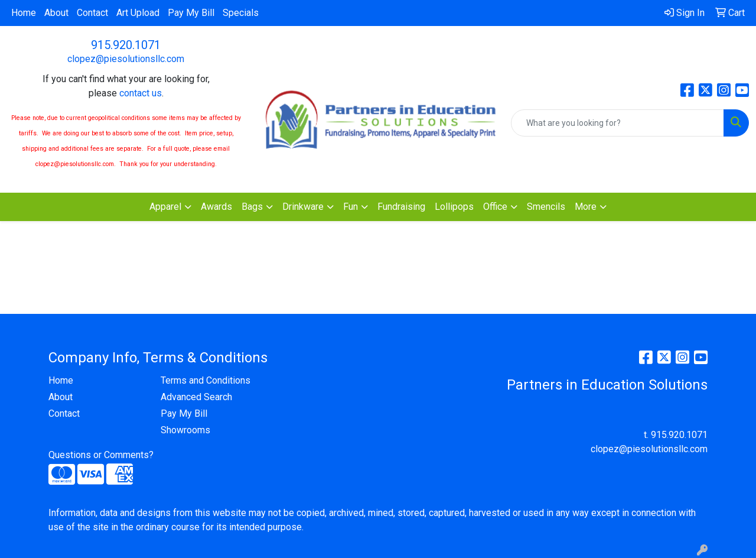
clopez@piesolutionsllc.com (126, 59)
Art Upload (138, 13)
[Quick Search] (617, 123)
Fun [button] (351, 207)
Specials (241, 13)
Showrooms (185, 430)
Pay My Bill (191, 13)
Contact (92, 13)
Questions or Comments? (101, 455)
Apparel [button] (165, 207)
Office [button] (495, 207)
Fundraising (401, 207)
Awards (216, 207)
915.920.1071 (126, 45)
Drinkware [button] (303, 207)
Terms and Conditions (206, 380)
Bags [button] (252, 207)
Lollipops (454, 207)
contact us (141, 93)
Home (24, 13)
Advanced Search (196, 397)
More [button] (586, 207)
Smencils (546, 207)
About (56, 13)
